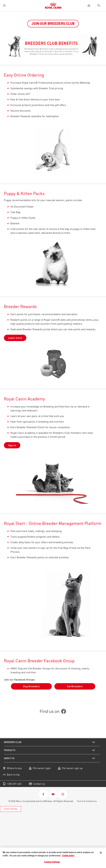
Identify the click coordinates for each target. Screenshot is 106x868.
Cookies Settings (10, 809)
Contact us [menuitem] (39, 784)
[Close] (101, 853)
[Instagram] (63, 794)
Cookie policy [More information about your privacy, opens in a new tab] (68, 856)
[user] (89, 6)
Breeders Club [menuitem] (13, 742)
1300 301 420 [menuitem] (14, 784)
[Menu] (5, 6)
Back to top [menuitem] (13, 775)
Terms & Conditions (87, 801)
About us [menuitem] (9, 758)
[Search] (99, 6)
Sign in (12, 445)
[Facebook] (43, 794)
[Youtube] (53, 794)
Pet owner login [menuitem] (42, 768)
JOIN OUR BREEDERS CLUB (53, 24)
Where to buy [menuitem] (14, 768)
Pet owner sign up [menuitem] (72, 768)
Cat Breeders (75, 686)
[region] (53, 858)
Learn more (15, 338)
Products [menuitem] (10, 750)
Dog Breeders (31, 686)
